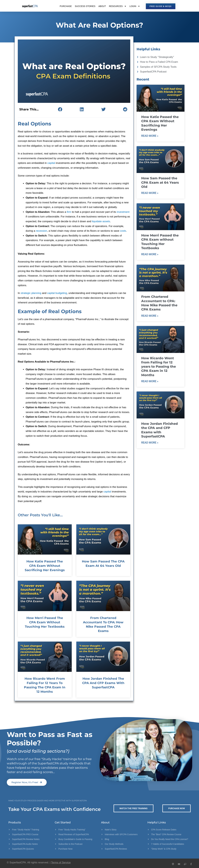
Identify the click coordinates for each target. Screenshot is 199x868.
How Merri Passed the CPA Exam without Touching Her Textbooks (45, 622)
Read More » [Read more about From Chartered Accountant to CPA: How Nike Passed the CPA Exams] (150, 316)
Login (135, 6)
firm (69, 212)
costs (123, 231)
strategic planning (31, 293)
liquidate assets (101, 221)
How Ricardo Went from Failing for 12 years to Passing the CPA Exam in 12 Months (159, 367)
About (102, 6)
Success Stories (85, 6)
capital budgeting (57, 293)
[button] (60, 109)
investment (123, 212)
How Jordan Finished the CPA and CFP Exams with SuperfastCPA (103, 683)
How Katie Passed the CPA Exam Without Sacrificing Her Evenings (45, 566)
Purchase (66, 6)
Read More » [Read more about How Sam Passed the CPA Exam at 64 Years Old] (150, 193)
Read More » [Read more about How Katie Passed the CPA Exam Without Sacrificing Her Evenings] (150, 136)
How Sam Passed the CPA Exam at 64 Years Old (160, 182)
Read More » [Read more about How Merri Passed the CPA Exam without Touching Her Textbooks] (150, 254)
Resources (118, 6)
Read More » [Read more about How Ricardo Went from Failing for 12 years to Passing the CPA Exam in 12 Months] (150, 381)
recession (41, 231)
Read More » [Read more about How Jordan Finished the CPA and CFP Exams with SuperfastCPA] (150, 443)
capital (51, 163)
